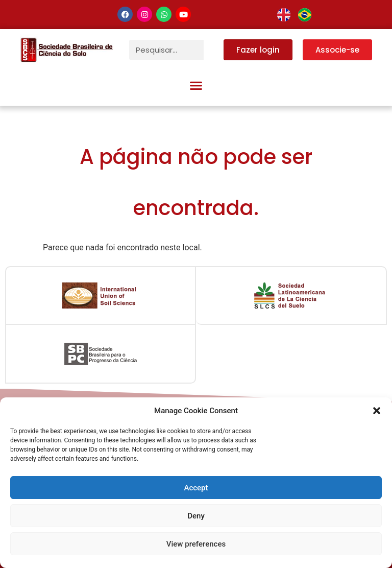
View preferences (196, 544)
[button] (377, 411)
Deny (196, 516)
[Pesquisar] (214, 50)
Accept (196, 488)
